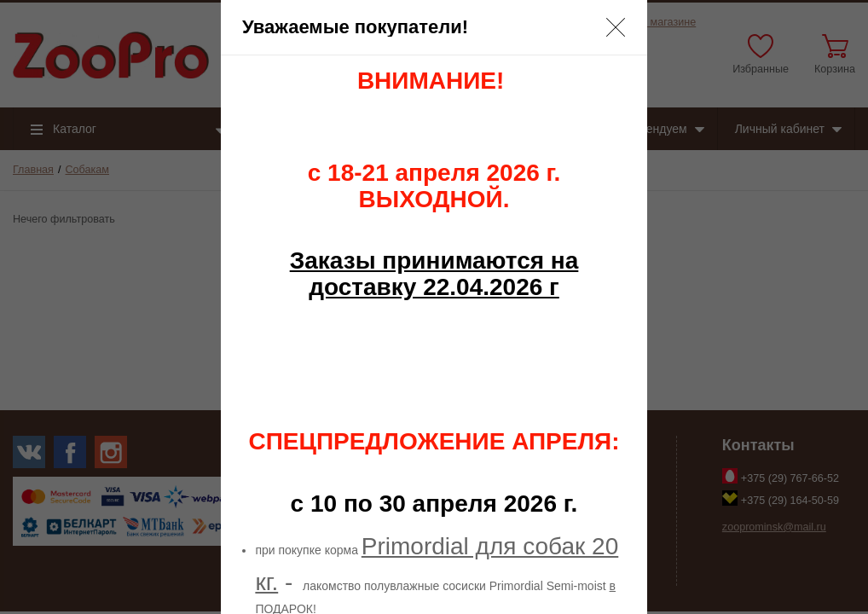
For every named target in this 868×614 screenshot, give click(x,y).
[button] (616, 27)
